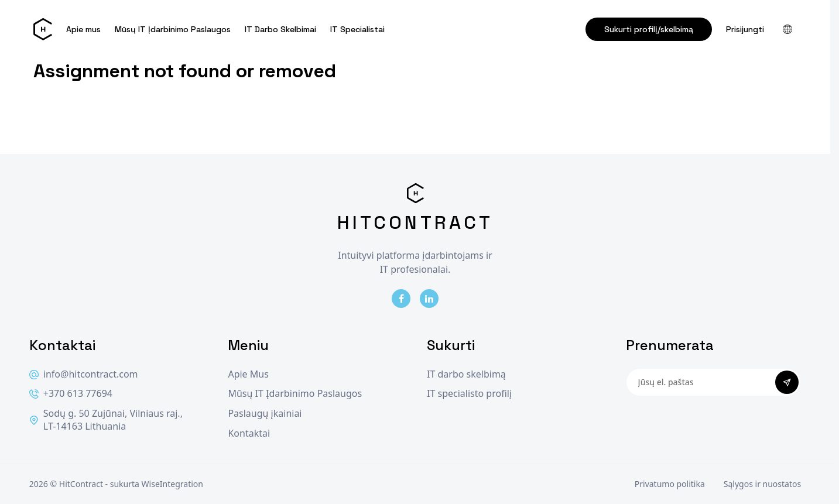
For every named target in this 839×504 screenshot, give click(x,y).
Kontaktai (249, 433)
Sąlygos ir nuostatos (762, 484)
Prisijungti (745, 29)
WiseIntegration (172, 484)
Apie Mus (248, 374)
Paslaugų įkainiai (265, 414)
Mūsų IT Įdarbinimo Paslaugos (173, 29)
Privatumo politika (670, 484)
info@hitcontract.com (84, 374)
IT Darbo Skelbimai (280, 29)
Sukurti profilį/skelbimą (649, 29)
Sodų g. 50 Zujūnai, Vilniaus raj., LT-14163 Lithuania (106, 420)
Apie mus (83, 29)
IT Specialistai (357, 29)
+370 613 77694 (71, 394)
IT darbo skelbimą (466, 374)
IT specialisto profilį (469, 394)
